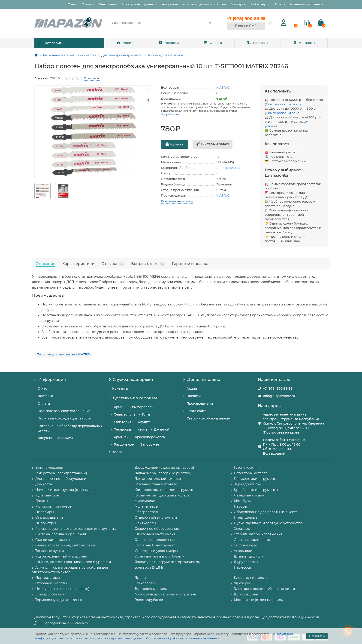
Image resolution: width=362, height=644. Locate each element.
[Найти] (210, 23)
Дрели (280, 4)
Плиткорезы (145, 523)
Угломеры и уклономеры (156, 551)
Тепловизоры (245, 545)
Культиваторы (47, 495)
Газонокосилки (247, 468)
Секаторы (242, 529)
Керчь (142, 429)
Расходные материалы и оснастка (70, 55)
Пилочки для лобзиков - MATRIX (63, 354)
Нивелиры (45, 512)
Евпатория (123, 422)
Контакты (304, 43)
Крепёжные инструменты (256, 490)
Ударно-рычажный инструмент (62, 556)
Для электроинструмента (121, 55)
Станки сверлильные (252, 540)
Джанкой (162, 429)
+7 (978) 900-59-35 (278, 388)
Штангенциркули (249, 556)
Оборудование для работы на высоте (266, 512)
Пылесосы (243, 567)
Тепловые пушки (50, 551)
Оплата (213, 43)
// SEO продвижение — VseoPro (61, 623)
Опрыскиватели (49, 518)
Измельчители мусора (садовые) (63, 490)
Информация (50, 379)
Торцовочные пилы (151, 589)
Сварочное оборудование (208, 418)
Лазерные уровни (249, 495)
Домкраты (44, 484)
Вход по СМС (246, 26)
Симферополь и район (284, 104)
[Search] (162, 23)
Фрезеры (242, 583)
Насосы (240, 506)
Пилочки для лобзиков (165, 55)
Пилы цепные (246, 518)
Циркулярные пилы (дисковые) (62, 589)
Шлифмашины (246, 594)
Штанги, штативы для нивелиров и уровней (73, 562)
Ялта (146, 414)
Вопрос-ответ (148, 264)
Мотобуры (243, 501)
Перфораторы (48, 578)
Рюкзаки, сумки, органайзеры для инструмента (76, 529)
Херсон (118, 452)
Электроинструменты (139, 4)
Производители (200, 404)
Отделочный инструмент (156, 518)
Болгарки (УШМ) (149, 567)
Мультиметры (146, 506)
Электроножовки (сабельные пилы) (264, 589)
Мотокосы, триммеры (54, 506)
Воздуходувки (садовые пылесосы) (164, 468)
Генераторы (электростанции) (61, 473)
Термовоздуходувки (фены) (59, 600)
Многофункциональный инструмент (166, 594)
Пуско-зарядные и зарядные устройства (268, 523)
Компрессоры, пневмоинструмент (164, 490)
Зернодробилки (248, 484)
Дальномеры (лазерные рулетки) (163, 473)
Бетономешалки (49, 468)
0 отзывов (92, 78)
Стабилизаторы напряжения (258, 534)
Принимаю (317, 636)
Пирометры (46, 523)
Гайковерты (261, 4)
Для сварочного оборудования (62, 479)
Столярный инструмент (155, 545)
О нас (72, 4)
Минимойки (145, 501)
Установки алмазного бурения (161, 556)
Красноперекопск (150, 437)
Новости (168, 43)
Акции (125, 43)
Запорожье (150, 444)
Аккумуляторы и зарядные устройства (194, 4)
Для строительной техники (158, 479)
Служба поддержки (131, 379)
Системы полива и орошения (61, 534)
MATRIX (223, 87)
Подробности (170, 114)
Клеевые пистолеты (307, 4)
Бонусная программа (55, 438)
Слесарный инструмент (155, 534)
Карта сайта (196, 411)
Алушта (144, 422)
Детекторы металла (251, 473)
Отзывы (88, 4)
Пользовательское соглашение (64, 411)
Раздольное (124, 444)
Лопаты (42, 501)
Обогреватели (147, 512)
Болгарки (238, 4)
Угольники (243, 551)
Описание (45, 264)
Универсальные (229, 168)
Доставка (257, 43)
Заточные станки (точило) (157, 484)
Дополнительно (202, 379)
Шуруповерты (246, 562)
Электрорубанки (149, 600)
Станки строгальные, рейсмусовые (65, 545)
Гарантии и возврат (191, 264)
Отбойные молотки (52, 583)
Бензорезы (108, 4)
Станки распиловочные (155, 540)
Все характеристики (177, 201)
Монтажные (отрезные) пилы (259, 600)
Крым (119, 407)
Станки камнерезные (53, 540)
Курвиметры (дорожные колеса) (163, 495)
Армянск (121, 437)
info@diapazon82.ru (279, 396)
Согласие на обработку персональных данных (183, 638)
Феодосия (122, 429)
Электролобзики (50, 594)
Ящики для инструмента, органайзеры (168, 562)
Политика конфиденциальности (64, 418)
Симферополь (142, 407)
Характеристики (78, 264)
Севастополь (125, 414)
